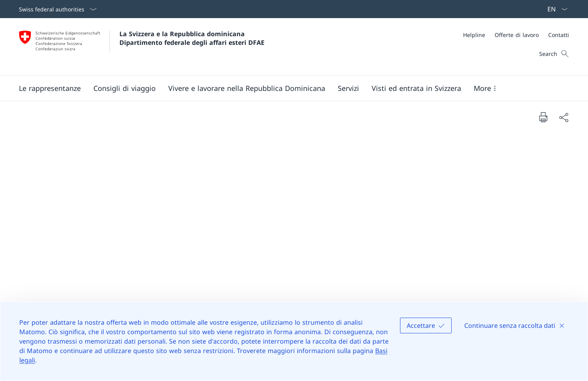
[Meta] (516, 35)
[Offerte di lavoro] (517, 35)
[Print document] (543, 117)
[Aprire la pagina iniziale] (142, 47)
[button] (50, 88)
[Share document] (564, 117)
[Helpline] (474, 35)
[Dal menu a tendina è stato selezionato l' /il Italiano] (555, 9)
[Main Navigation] (288, 88)
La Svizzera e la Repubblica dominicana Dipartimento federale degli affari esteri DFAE (192, 38)
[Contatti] (559, 35)
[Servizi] (348, 88)
